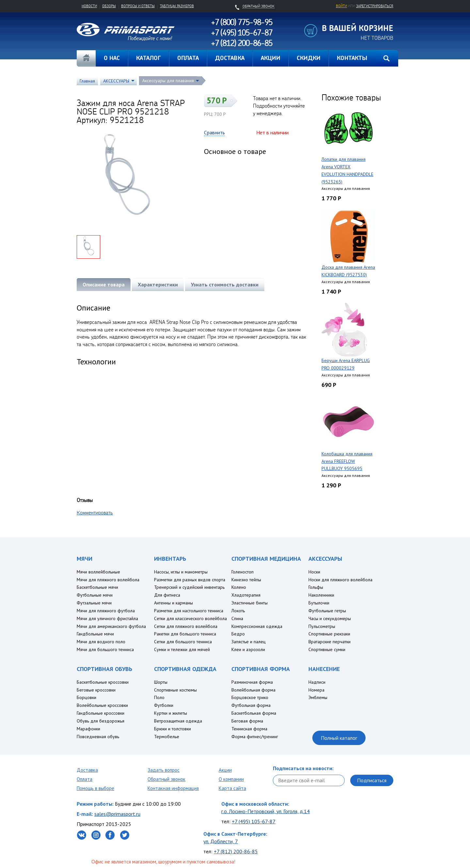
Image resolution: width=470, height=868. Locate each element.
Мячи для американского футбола (111, 626)
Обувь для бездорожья (101, 721)
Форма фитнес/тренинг (255, 737)
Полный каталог (339, 738)
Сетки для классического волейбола (190, 618)
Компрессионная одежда (257, 626)
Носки (314, 572)
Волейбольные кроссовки (102, 705)
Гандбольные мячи (95, 634)
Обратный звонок (166, 779)
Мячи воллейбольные (98, 572)
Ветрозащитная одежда (178, 721)
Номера (316, 690)
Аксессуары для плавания (168, 81)
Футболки (164, 705)
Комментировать (95, 512)
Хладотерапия (246, 595)
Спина (237, 618)
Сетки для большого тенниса (183, 642)
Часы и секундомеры (330, 618)
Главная (86, 58)
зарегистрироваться (375, 6)
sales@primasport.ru (117, 814)
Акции (225, 770)
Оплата (85, 779)
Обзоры (109, 6)
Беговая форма (247, 721)
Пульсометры (322, 626)
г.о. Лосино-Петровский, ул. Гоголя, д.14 (266, 811)
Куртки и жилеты (171, 713)
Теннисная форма (249, 729)
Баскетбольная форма (254, 713)
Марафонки (88, 729)
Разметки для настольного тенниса (189, 611)
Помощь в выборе (95, 788)
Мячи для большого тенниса (105, 649)
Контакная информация (173, 788)
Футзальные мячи (94, 603)
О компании (231, 779)
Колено (239, 587)
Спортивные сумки (327, 649)
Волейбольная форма (253, 690)
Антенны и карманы (173, 603)
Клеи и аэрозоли (248, 649)
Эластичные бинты (250, 603)
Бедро (238, 634)
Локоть (238, 611)
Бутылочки (319, 603)
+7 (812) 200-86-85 (236, 851)
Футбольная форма (251, 705)
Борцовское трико (250, 697)
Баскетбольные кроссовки (103, 682)
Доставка (87, 770)
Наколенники (321, 595)
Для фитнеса (167, 595)
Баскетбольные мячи (97, 587)
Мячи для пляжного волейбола (108, 580)
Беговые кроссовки (96, 690)
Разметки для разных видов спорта (190, 580)
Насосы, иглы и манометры (181, 572)
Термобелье (167, 737)
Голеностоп (243, 572)
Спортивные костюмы (175, 690)
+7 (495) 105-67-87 (254, 821)
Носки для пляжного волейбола (340, 580)
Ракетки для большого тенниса (185, 634)
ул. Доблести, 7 (221, 841)
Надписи (317, 682)
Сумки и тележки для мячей (182, 649)
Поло (159, 697)
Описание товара (104, 284)
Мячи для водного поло (101, 642)
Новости (89, 6)
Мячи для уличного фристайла (107, 618)
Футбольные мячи (95, 595)
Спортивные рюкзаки (329, 634)
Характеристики (158, 284)
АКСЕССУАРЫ (116, 81)
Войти (341, 6)
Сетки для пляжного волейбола (186, 626)
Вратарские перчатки (329, 642)
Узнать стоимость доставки (225, 284)
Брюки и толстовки (172, 729)
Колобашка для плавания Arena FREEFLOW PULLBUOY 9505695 (347, 461)
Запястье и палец (249, 642)
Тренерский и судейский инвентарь (189, 587)
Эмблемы (318, 697)
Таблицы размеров (177, 6)
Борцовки (86, 697)
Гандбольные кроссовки (101, 713)
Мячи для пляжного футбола (106, 611)
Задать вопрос (164, 770)
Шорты (161, 682)
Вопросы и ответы (138, 6)
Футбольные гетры (327, 611)
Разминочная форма (252, 682)
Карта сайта (232, 788)
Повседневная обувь (98, 737)
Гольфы (316, 587)
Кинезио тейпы (246, 580)
